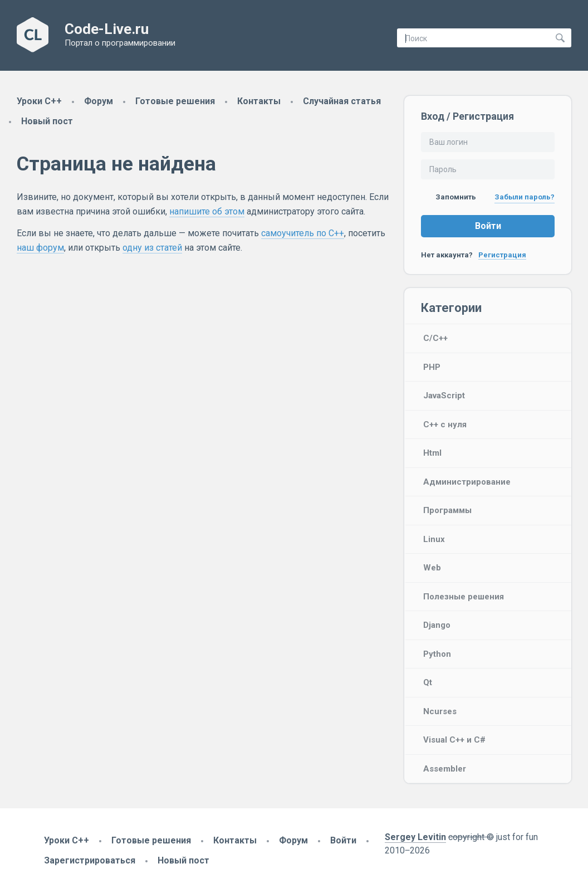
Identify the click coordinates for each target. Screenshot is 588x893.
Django (437, 625)
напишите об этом (207, 211)
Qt (428, 682)
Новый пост (47, 121)
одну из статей (152, 248)
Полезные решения (464, 597)
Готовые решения (175, 101)
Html (432, 453)
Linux (434, 539)
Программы (447, 510)
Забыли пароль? (525, 197)
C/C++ (435, 338)
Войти (488, 226)
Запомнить (449, 197)
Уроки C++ (39, 101)
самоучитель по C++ (303, 233)
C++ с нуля (445, 424)
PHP (432, 367)
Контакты (259, 101)
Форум (99, 101)
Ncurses (440, 711)
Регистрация (502, 255)
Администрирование (467, 482)
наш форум (40, 248)
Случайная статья (342, 101)
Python (437, 654)
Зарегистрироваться (90, 860)
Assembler (445, 769)
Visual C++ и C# (454, 740)
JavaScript (444, 396)
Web (432, 568)
